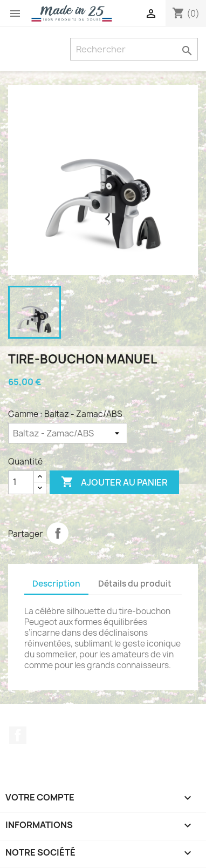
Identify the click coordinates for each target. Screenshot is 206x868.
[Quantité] (21, 482)
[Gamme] (68, 433)
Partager (58, 533)
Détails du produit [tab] (135, 584)
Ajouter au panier (114, 482)
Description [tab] (56, 584)
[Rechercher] (134, 49)
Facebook (18, 735)
